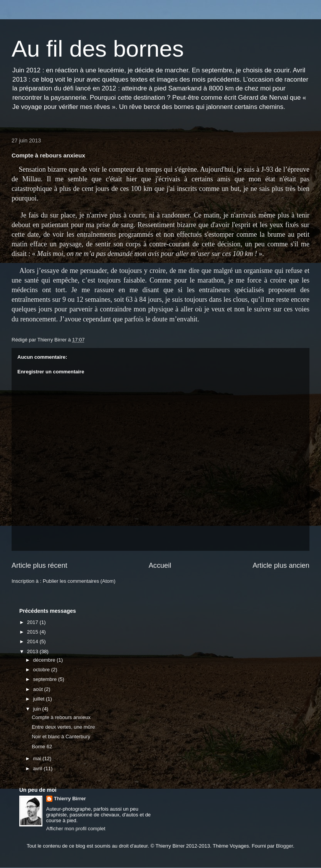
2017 (33, 622)
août (39, 689)
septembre (46, 679)
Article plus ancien (281, 565)
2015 (33, 632)
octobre (42, 670)
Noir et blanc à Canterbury (61, 737)
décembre (45, 660)
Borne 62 (42, 747)
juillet (39, 699)
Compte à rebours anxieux (61, 717)
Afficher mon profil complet (76, 829)
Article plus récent (39, 565)
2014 (33, 641)
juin (38, 709)
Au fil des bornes (98, 49)
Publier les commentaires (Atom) (79, 581)
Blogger (284, 846)
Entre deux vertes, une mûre (63, 727)
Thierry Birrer (70, 799)
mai (38, 758)
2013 (33, 651)
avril (38, 768)
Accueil (160, 565)
